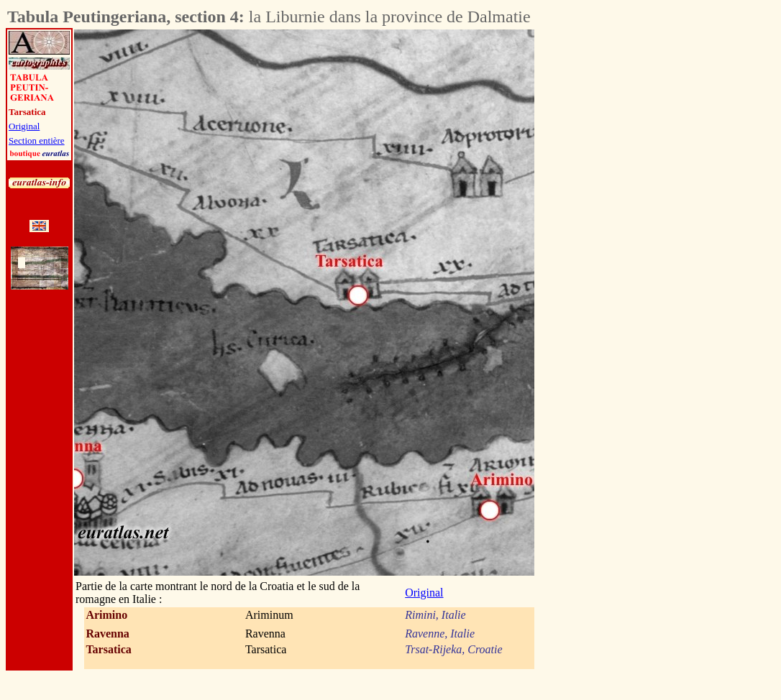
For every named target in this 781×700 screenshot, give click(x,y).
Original (24, 126)
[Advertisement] (614, 245)
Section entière (37, 141)
